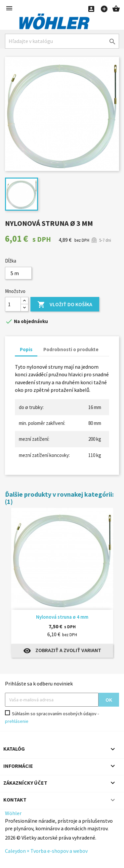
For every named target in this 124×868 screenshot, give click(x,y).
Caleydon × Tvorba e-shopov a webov (46, 851)
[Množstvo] (13, 304)
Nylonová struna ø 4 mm (62, 617)
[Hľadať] (62, 41)
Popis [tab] (26, 349)
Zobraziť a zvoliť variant (62, 651)
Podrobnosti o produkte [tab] (71, 349)
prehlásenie (17, 721)
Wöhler (13, 813)
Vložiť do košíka (65, 305)
